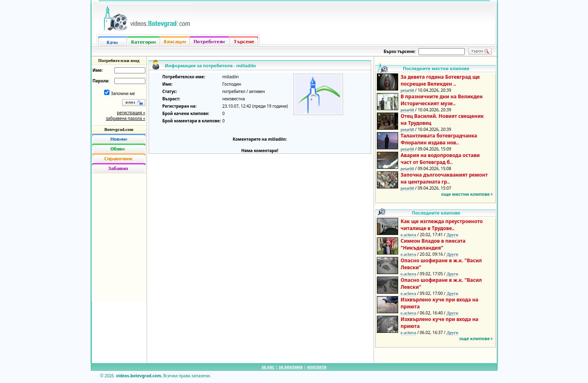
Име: (98, 70)
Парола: (101, 81)
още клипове (475, 338)
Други (452, 235)
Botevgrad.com (119, 129)
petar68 (407, 90)
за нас (268, 367)
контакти (317, 367)
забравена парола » (125, 118)
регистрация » (131, 113)
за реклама (291, 367)
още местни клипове (465, 194)
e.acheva (408, 235)
